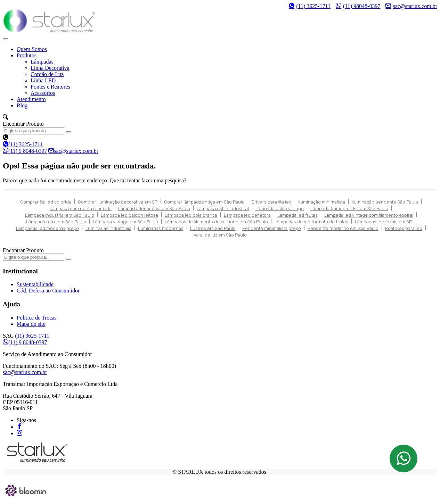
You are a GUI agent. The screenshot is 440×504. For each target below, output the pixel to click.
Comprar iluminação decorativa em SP (118, 202)
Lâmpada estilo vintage (280, 209)
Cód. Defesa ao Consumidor (48, 291)
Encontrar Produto (23, 124)
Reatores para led (404, 228)
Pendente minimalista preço (272, 228)
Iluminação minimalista (322, 202)
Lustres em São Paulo (213, 228)
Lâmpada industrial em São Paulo (60, 215)
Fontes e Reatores (50, 87)
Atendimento (31, 99)
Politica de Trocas (37, 318)
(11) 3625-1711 (310, 6)
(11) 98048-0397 (358, 6)
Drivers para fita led (271, 202)
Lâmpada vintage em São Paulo (125, 222)
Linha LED (43, 80)
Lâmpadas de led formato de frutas (311, 222)
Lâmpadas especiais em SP (383, 222)
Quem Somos (32, 49)
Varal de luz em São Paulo (220, 235)
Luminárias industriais (108, 228)
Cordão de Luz (47, 74)
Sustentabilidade (35, 284)
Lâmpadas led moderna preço (47, 228)
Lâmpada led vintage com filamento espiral (369, 215)
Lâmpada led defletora (247, 215)
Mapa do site (31, 324)
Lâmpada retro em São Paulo (56, 222)
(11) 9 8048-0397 (25, 151)
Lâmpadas (42, 62)
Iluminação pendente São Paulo (385, 202)
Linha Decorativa (50, 68)
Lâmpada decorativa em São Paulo (154, 209)
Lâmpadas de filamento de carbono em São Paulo (216, 222)
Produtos (27, 55)
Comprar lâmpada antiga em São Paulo (204, 202)
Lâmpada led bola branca (191, 215)
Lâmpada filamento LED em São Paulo (349, 209)
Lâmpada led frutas (298, 215)
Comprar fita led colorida (46, 202)
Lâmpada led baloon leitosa (129, 215)
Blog (22, 105)
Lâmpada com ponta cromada (81, 209)
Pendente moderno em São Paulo (343, 228)
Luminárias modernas (161, 228)
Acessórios (43, 93)
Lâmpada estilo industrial (223, 209)
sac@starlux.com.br (411, 6)
